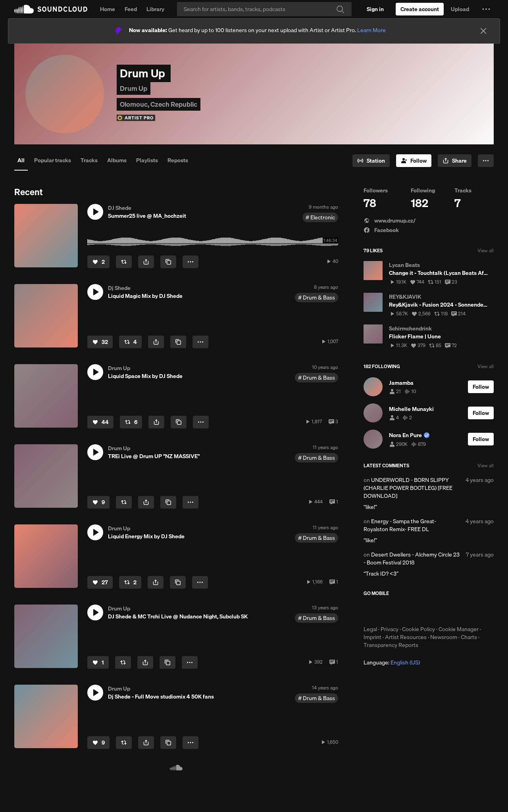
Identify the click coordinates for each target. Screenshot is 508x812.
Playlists (147, 160)
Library (155, 9)
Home (108, 9)
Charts (469, 637)
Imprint (372, 637)
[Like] (98, 262)
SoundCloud (51, 9)
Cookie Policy (419, 629)
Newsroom (444, 637)
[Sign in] (375, 9)
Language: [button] (392, 662)
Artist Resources (406, 637)
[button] (486, 9)
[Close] (483, 31)
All (21, 160)
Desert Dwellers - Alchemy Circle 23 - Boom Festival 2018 (412, 559)
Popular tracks (53, 160)
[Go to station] (371, 161)
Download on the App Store (387, 611)
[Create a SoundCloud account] (420, 9)
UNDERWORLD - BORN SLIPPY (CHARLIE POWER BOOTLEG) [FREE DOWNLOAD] (408, 488)
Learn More (371, 30)
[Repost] (124, 262)
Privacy (390, 629)
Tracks (89, 160)
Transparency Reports (391, 645)
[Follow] (414, 161)
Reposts (178, 160)
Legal (370, 629)
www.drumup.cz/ (390, 221)
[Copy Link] (168, 262)
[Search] (264, 9)
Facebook (381, 230)
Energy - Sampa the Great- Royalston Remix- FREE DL (400, 525)
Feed (131, 9)
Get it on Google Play (441, 611)
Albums (117, 160)
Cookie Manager (459, 629)
